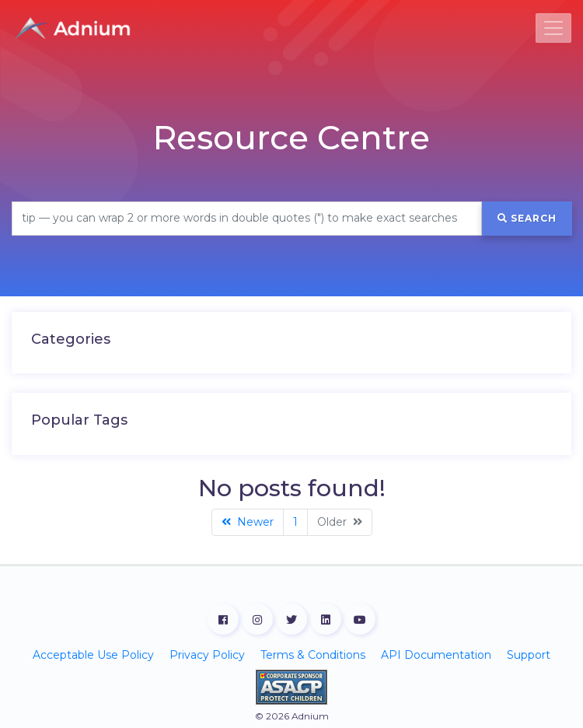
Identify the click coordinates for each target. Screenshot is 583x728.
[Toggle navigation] (553, 28)
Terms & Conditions (313, 655)
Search (527, 218)
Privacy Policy (207, 655)
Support (529, 655)
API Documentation (436, 655)
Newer (248, 522)
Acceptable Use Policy (93, 655)
